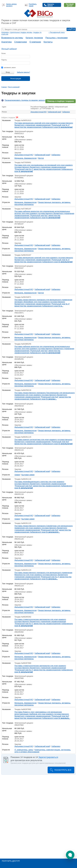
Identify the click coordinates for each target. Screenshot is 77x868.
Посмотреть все (63, 770)
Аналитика (6, 42)
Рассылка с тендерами (57, 38)
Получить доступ (11, 861)
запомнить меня (8, 68)
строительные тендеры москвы (21, 32)
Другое (41, 158)
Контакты (48, 42)
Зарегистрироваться (48, 757)
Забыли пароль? (23, 72)
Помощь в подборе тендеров (61, 101)
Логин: (4, 53)
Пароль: (4, 60)
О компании (35, 42)
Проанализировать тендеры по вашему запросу (25, 100)
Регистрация (16, 79)
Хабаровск (66, 112)
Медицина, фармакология (25, 158)
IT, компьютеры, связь (24, 750)
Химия (17, 475)
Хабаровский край (54, 112)
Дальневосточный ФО (39, 112)
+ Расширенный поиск (57, 32)
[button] (70, 855)
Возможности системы (12, 38)
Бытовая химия (28, 475)
